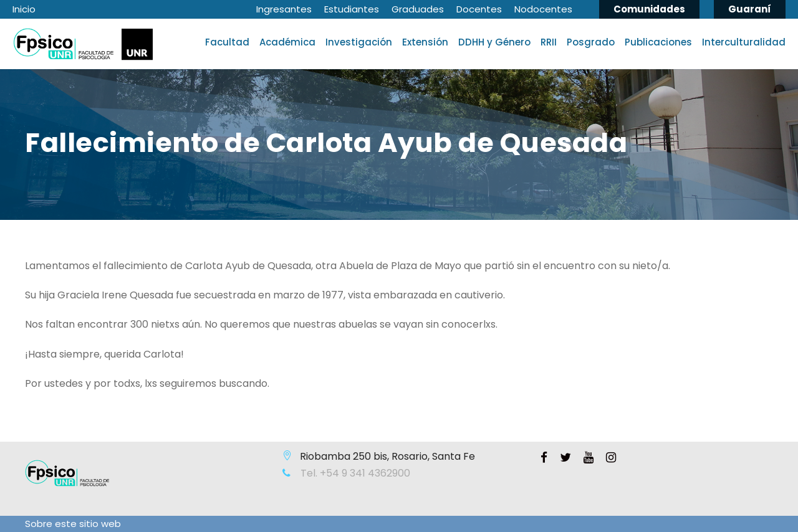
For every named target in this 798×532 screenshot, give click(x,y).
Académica (287, 42)
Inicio (24, 9)
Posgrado (591, 42)
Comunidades (649, 9)
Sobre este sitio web (73, 524)
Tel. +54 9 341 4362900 (354, 473)
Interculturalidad (744, 42)
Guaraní (750, 9)
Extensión (425, 42)
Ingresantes (284, 9)
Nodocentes (543, 9)
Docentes (479, 9)
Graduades (418, 9)
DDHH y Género (494, 42)
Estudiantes (352, 9)
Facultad (227, 42)
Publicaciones (658, 42)
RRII (549, 42)
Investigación (359, 42)
